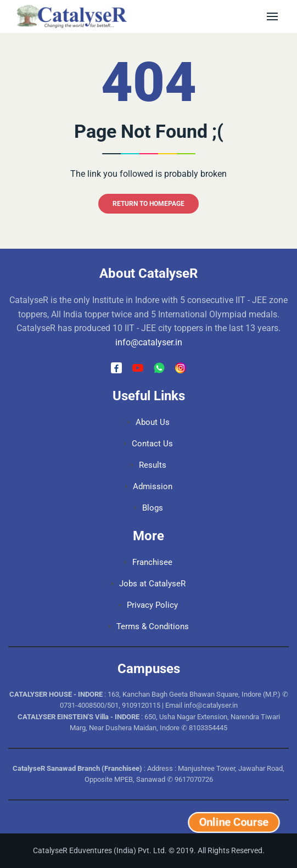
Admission (149, 486)
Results (149, 465)
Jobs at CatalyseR (148, 584)
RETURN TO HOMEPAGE (148, 204)
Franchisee (148, 562)
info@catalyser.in (149, 342)
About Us (149, 422)
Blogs (149, 508)
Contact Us (148, 444)
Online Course (234, 822)
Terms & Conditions (149, 626)
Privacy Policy (148, 605)
